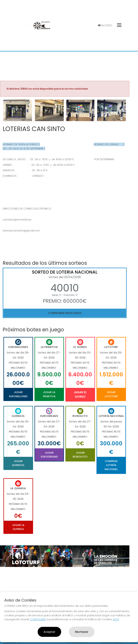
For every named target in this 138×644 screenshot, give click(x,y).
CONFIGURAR (38, 619)
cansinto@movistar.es (17, 220)
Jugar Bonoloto (80, 455)
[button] (10, 115)
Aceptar (49, 632)
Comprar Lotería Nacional (111, 465)
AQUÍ (116, 619)
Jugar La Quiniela (18, 527)
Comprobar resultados (65, 313)
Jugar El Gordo (80, 394)
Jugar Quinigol (18, 463)
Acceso (105, 25)
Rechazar (82, 632)
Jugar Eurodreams (49, 455)
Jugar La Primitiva (49, 394)
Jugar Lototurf (111, 394)
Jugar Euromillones (18, 394)
